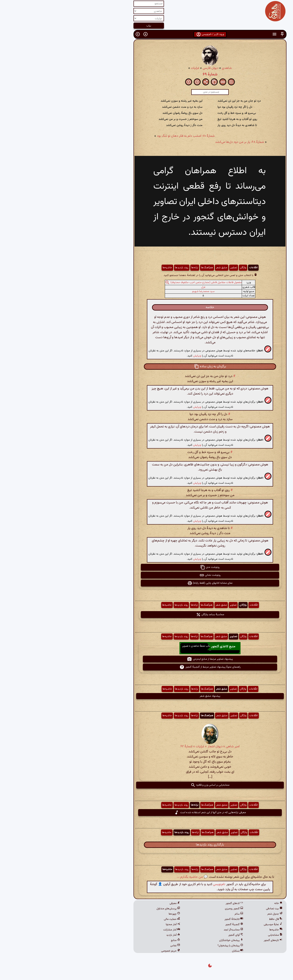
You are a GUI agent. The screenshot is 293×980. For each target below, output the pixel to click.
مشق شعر (158, 268)
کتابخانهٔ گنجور (170, 919)
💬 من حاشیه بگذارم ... (129, 877)
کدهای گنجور (171, 903)
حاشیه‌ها (104, 268)
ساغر (175, 914)
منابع (112, 940)
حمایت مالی (108, 919)
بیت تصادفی (211, 909)
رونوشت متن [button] (146, 567)
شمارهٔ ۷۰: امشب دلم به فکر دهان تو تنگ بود (122, 136)
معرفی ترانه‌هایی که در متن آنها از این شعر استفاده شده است (147, 813)
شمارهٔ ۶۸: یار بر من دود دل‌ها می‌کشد (176, 142)
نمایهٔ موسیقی (210, 925)
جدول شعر (211, 914)
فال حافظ (212, 919)
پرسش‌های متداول (105, 909)
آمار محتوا (109, 925)
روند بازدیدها (118, 268)
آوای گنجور (172, 935)
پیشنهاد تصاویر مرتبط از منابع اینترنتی (146, 659)
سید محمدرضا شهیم (140, 291)
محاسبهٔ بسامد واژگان (147, 615)
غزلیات (132, 68)
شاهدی (163, 68)
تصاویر (170, 268)
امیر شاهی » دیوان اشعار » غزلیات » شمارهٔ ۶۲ (146, 747)
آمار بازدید (110, 935)
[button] (219, 34)
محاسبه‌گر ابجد (170, 930)
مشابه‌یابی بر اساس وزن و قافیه (147, 785)
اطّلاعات (190, 268)
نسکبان (174, 951)
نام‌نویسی (156, 884)
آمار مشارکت (108, 930)
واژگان (180, 268)
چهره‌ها (111, 914)
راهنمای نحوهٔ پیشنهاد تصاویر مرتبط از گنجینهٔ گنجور (147, 667)
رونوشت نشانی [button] (147, 575)
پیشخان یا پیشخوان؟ (167, 946)
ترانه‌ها (131, 268)
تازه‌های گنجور (210, 940)
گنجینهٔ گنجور (171, 925)
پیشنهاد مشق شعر (146, 696)
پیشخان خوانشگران (168, 940)
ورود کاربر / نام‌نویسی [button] (147, 34)
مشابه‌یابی (212, 935)
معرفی (111, 903)
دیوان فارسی (147, 68)
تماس (112, 946)
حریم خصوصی (107, 951)
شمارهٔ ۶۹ (147, 74)
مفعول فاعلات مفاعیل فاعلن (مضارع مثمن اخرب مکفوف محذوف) (143, 282)
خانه (215, 903)
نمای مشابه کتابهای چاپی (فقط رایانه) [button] (146, 583)
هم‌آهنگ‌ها (144, 268)
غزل (140, 287)
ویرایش (134, 356)
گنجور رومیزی (171, 909)
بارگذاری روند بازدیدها (146, 845)
